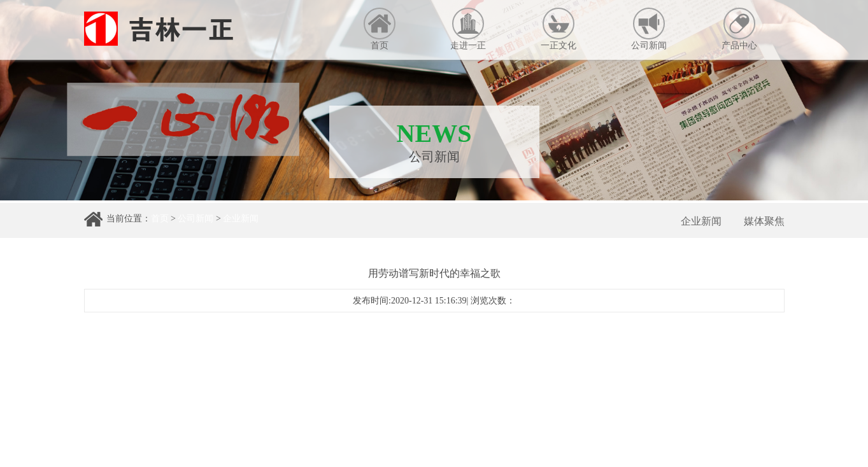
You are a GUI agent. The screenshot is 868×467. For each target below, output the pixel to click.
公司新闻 (649, 29)
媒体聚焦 (764, 221)
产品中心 (739, 29)
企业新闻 (241, 219)
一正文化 (559, 29)
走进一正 (468, 29)
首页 (380, 29)
